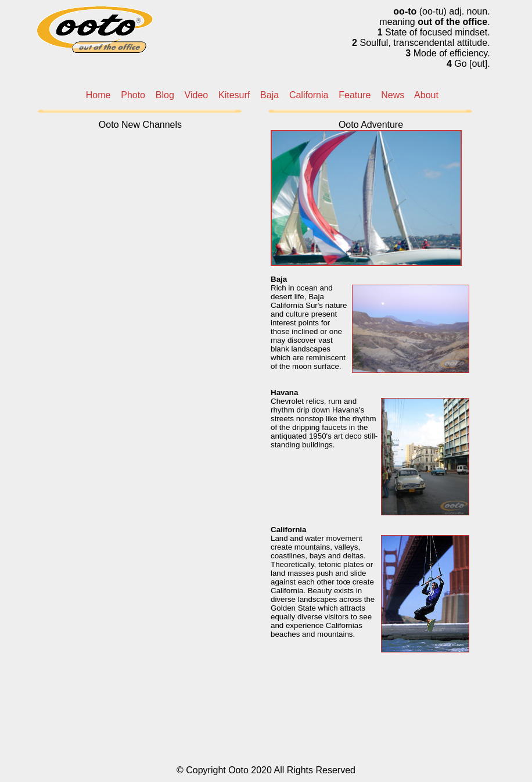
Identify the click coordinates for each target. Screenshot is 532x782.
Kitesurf (234, 95)
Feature (355, 95)
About (426, 95)
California (309, 95)
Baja (269, 95)
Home (98, 95)
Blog (165, 95)
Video (197, 95)
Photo (133, 95)
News (393, 95)
